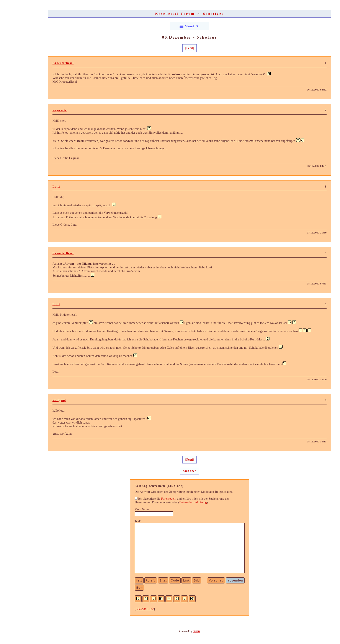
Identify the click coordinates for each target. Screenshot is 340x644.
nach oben (190, 471)
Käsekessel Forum (175, 14)
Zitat (163, 580)
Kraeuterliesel (63, 63)
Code (175, 580)
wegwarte (60, 110)
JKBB (197, 631)
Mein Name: (142, 509)
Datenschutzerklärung (193, 502)
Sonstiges (213, 14)
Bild (197, 580)
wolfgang (59, 400)
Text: (138, 521)
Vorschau (216, 580)
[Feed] (189, 48)
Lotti (56, 187)
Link (186, 580)
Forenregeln (169, 499)
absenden (235, 580)
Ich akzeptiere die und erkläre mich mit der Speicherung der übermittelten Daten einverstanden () (182, 500)
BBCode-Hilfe (145, 609)
